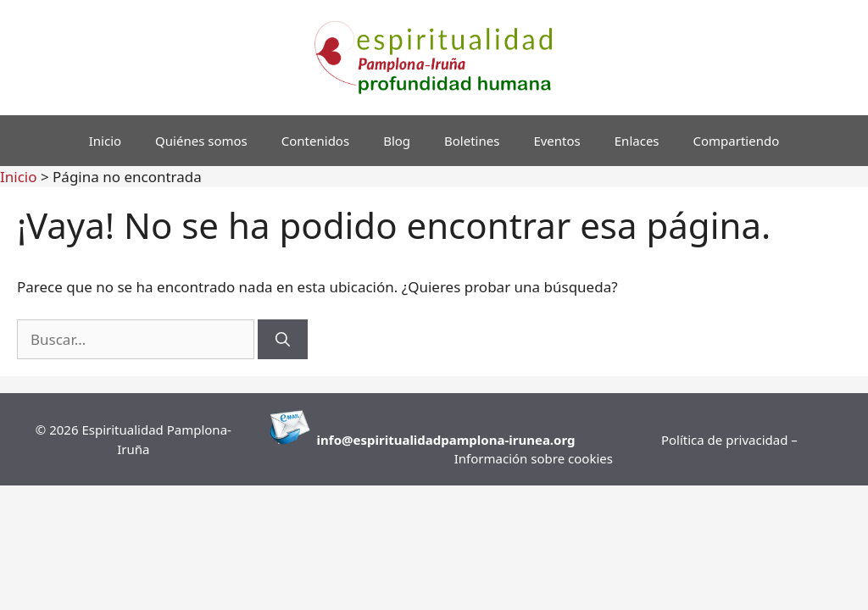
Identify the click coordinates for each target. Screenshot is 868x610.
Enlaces (637, 141)
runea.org (544, 440)
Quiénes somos (201, 141)
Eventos (556, 141)
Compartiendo (737, 141)
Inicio (105, 141)
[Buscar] (283, 340)
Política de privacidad (726, 440)
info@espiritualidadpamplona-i (415, 440)
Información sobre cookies (534, 458)
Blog (397, 141)
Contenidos (315, 141)
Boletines (472, 141)
